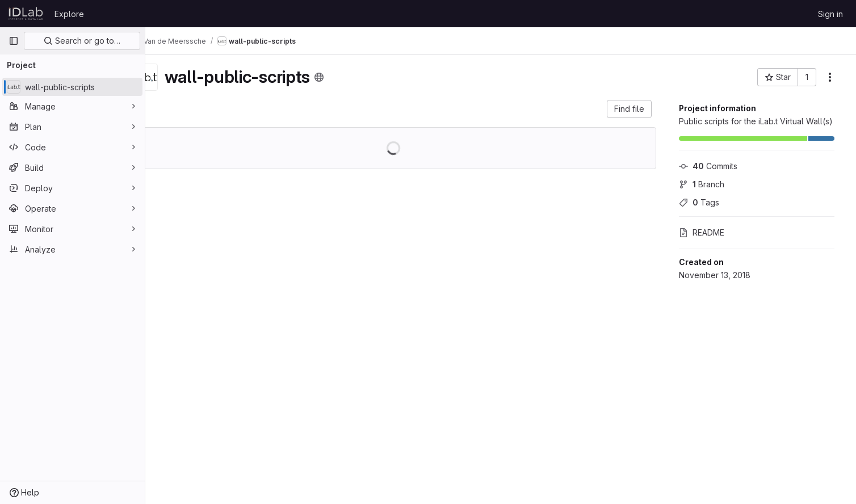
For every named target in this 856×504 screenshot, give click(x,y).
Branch (705, 184)
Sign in (830, 14)
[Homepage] (26, 14)
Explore (69, 14)
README (705, 232)
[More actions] (833, 77)
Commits (712, 166)
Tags (702, 202)
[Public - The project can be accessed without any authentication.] (347, 77)
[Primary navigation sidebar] (14, 41)
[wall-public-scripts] (72, 87)
